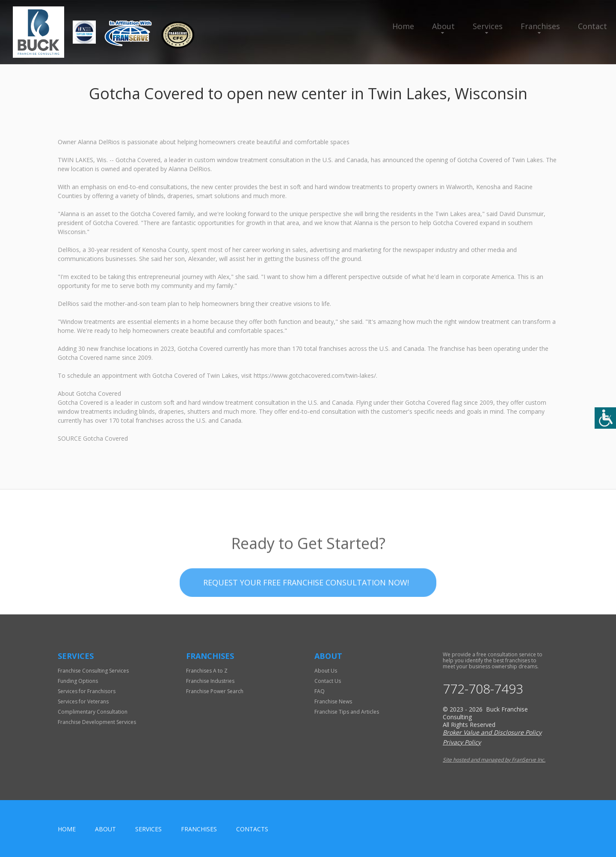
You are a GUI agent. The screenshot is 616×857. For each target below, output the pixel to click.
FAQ (320, 691)
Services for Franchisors (87, 691)
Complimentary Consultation (93, 712)
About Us (326, 671)
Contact (592, 26)
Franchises (540, 26)
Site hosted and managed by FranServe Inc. (494, 760)
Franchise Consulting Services (93, 671)
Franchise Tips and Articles (347, 712)
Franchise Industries (210, 681)
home (67, 829)
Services (488, 26)
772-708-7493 (483, 689)
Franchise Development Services (97, 722)
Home (403, 26)
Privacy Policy (462, 742)
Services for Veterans (83, 701)
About (443, 26)
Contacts (252, 829)
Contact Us (328, 681)
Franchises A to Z (207, 671)
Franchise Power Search (215, 691)
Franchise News (333, 701)
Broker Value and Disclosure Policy (492, 732)
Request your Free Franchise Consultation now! (306, 599)
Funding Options (78, 681)
